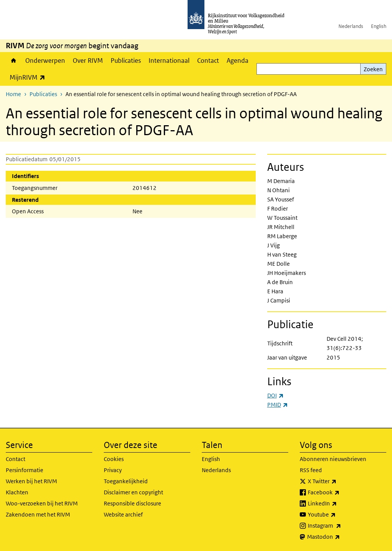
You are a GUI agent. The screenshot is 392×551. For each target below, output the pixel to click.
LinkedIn (339, 504)
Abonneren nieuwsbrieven (333, 459)
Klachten (17, 492)
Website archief (123, 514)
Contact (208, 60)
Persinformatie (24, 470)
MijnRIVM (29, 77)
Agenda (238, 60)
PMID (278, 405)
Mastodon (340, 537)
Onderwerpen (45, 60)
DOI (275, 395)
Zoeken (373, 69)
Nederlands (351, 26)
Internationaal (169, 60)
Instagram (341, 526)
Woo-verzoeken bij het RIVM (42, 503)
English (379, 26)
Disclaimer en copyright (133, 492)
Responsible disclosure (132, 503)
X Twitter (339, 481)
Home (14, 60)
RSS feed (311, 470)
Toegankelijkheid (126, 481)
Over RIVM (88, 60)
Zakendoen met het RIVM (38, 514)
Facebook (341, 492)
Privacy (113, 470)
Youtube (339, 515)
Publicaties (126, 60)
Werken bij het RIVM (31, 481)
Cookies (114, 459)
